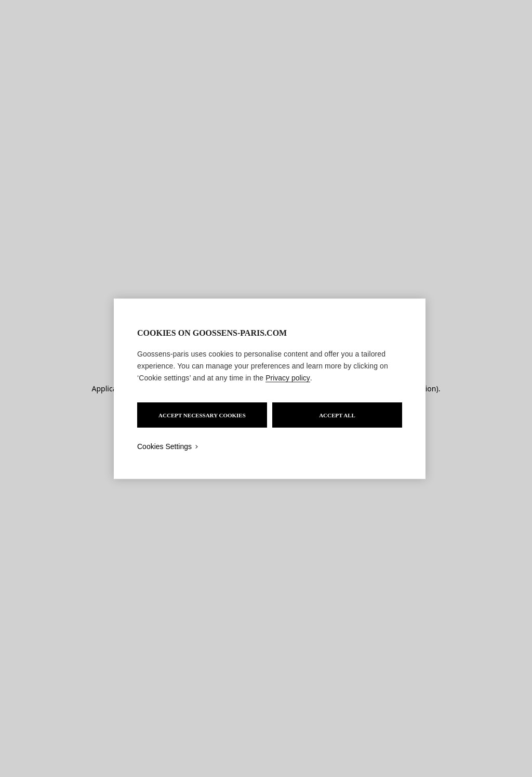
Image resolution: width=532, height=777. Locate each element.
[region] (270, 388)
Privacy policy (288, 377)
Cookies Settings (164, 446)
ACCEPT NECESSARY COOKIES (202, 415)
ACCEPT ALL (337, 415)
